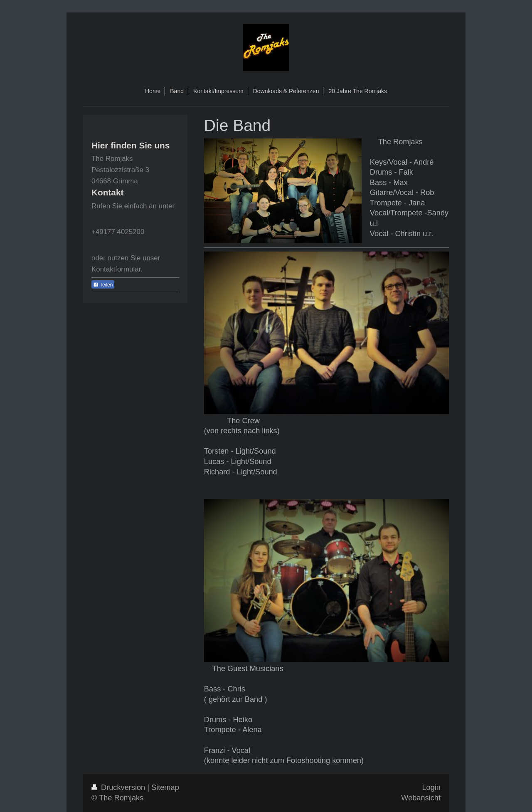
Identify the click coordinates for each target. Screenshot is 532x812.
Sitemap (165, 787)
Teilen (103, 285)
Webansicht (421, 798)
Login (431, 787)
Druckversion (119, 787)
